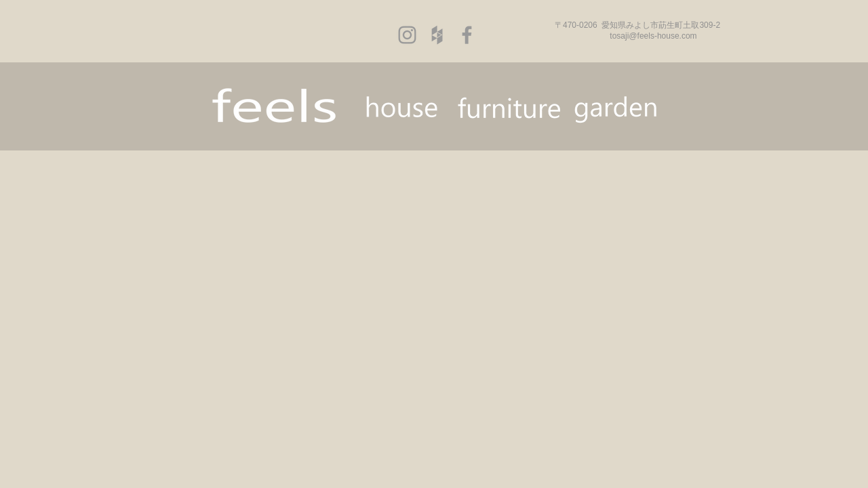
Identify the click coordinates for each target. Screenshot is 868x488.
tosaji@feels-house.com (653, 36)
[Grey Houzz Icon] (437, 35)
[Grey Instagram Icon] (407, 35)
